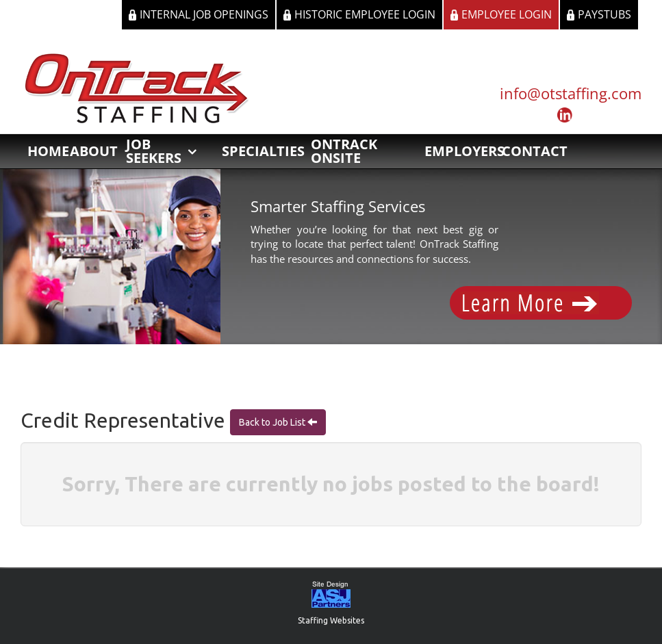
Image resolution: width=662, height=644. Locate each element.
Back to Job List (273, 422)
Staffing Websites (331, 620)
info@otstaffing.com (571, 93)
